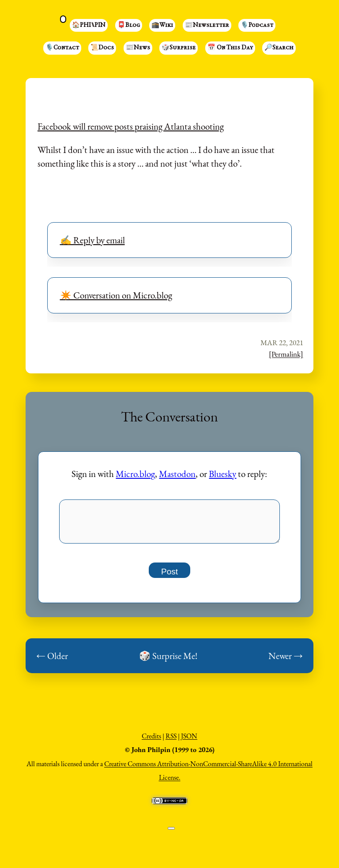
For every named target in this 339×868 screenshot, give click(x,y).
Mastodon (177, 474)
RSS (171, 741)
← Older (52, 661)
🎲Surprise (179, 48)
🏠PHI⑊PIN (89, 26)
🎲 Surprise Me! (168, 661)
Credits (151, 741)
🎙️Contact (62, 48)
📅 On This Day (230, 48)
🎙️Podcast (257, 26)
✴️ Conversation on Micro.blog (116, 295)
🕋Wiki (162, 26)
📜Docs (102, 48)
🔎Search (279, 48)
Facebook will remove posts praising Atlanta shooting (131, 126)
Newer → (286, 661)
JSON (189, 741)
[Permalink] (286, 354)
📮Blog (129, 26)
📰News (138, 48)
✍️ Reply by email (92, 240)
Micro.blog (135, 474)
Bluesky (222, 474)
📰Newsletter (207, 26)
